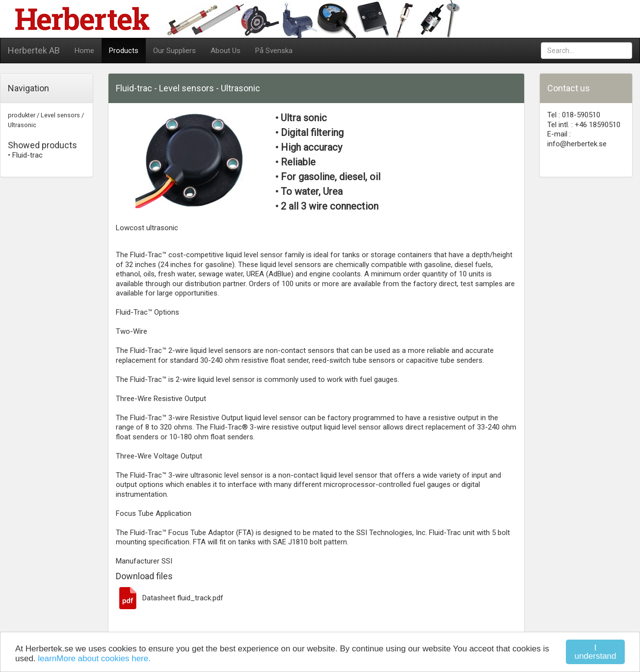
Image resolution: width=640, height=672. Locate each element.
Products (124, 51)
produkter (22, 115)
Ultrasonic (22, 125)
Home (84, 51)
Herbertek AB (34, 50)
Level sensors (60, 115)
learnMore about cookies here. (94, 659)
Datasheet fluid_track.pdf (170, 598)
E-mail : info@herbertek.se (577, 139)
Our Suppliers (174, 51)
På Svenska (274, 51)
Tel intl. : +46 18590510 (584, 125)
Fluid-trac (27, 155)
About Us (226, 51)
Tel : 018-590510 (574, 115)
